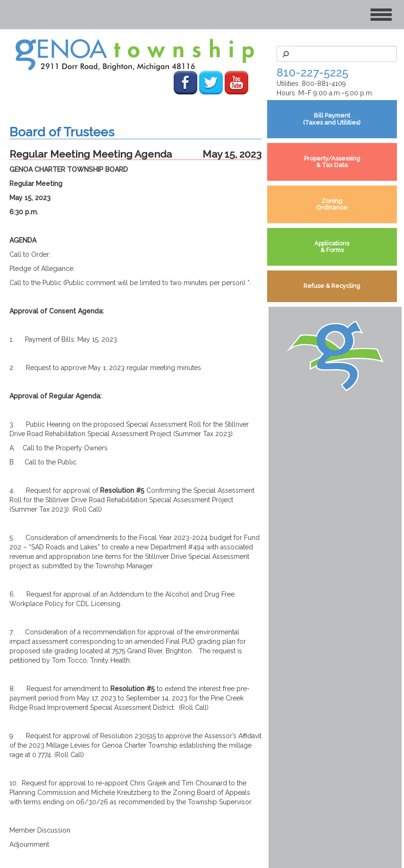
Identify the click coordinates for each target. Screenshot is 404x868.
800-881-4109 (324, 84)
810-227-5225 (312, 72)
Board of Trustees (62, 132)
